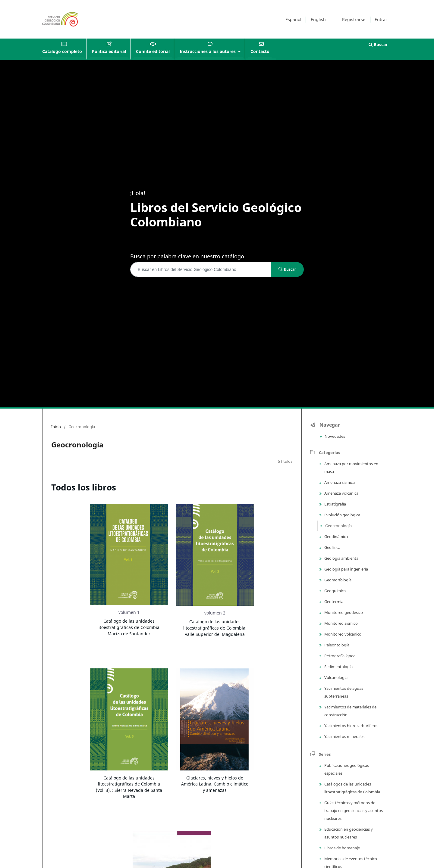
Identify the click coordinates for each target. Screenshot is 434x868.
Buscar (378, 44)
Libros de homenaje (342, 848)
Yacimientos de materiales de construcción (350, 711)
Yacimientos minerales (344, 736)
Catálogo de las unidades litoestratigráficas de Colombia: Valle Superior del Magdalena (215, 628)
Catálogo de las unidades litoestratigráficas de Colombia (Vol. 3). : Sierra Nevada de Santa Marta (129, 787)
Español (293, 19)
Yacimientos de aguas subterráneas (343, 692)
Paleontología (336, 645)
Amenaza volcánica (341, 493)
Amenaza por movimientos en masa (351, 468)
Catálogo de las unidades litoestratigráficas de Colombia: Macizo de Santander (129, 627)
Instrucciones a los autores (208, 51)
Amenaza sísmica (339, 482)
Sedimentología (338, 667)
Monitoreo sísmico (341, 623)
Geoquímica (335, 591)
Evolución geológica (342, 515)
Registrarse (354, 19)
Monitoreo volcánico (342, 634)
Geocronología (338, 526)
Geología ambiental (341, 558)
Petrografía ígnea (339, 656)
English (318, 19)
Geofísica (332, 547)
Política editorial (109, 51)
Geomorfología (337, 580)
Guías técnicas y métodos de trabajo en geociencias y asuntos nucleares (353, 810)
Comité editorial (153, 51)
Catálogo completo (62, 51)
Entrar (381, 19)
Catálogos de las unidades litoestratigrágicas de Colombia (352, 788)
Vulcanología (335, 677)
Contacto (260, 51)
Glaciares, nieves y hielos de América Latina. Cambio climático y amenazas (215, 784)
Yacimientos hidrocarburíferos (351, 726)
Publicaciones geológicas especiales (346, 769)
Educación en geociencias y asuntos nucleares (348, 833)
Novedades (334, 436)
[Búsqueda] (201, 269)
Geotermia (333, 602)
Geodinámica (336, 537)
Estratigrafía (335, 504)
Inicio (56, 427)
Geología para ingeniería (346, 569)
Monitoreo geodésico (343, 612)
